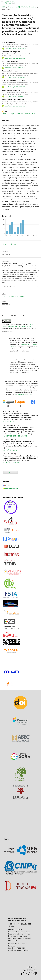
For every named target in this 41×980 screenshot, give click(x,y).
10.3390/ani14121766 (10, 450)
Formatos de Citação (10, 287)
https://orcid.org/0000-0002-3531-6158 (15, 106)
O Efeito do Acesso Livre (24, 394)
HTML (15, 244)
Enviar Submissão (10, 473)
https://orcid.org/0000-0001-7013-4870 (15, 49)
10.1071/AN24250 (9, 422)
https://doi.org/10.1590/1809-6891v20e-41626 (19, 114)
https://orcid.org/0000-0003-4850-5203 (15, 87)
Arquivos (11, 7)
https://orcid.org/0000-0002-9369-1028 (15, 96)
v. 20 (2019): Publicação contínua (26, 7)
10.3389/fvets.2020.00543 (11, 462)
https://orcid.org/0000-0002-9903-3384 (15, 58)
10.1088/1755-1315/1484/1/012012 (15, 436)
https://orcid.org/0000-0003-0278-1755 (15, 68)
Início (4, 7)
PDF (6, 244)
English (8, 485)
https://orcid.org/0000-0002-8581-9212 (15, 77)
